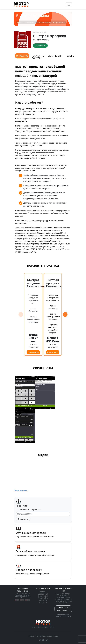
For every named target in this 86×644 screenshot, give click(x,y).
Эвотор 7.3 (43, 598)
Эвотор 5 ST (43, 594)
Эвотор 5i (43, 592)
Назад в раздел (21, 490)
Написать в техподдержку (63, 609)
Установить (40, 46)
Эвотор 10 (43, 600)
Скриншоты (55, 56)
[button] (65, 314)
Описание (22, 56)
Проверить (23, 519)
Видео (70, 56)
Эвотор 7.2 (43, 596)
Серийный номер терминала (28, 510)
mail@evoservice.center (43, 627)
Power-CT (43, 603)
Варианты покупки (38, 57)
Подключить (33, 352)
